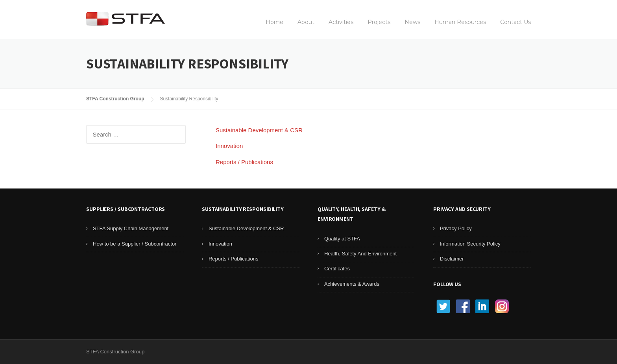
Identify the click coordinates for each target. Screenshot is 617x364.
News (412, 22)
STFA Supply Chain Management (131, 228)
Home (274, 22)
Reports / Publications (244, 162)
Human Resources (460, 22)
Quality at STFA (342, 239)
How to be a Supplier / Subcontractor (135, 244)
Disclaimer (452, 259)
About (306, 22)
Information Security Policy (470, 244)
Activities (341, 22)
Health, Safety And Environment (360, 254)
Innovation (229, 146)
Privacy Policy (456, 228)
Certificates (337, 269)
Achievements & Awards (352, 284)
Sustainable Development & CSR (259, 130)
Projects (379, 22)
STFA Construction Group (115, 99)
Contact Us (515, 22)
